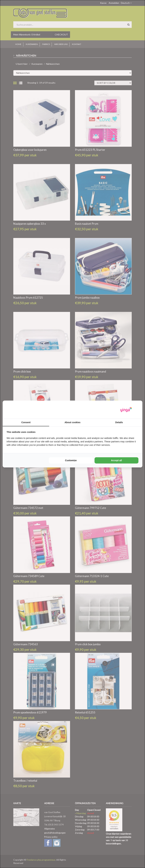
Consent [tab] (26, 422)
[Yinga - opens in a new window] (126, 410)
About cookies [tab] (72, 422)
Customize (71, 460)
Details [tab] (119, 422)
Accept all (116, 460)
